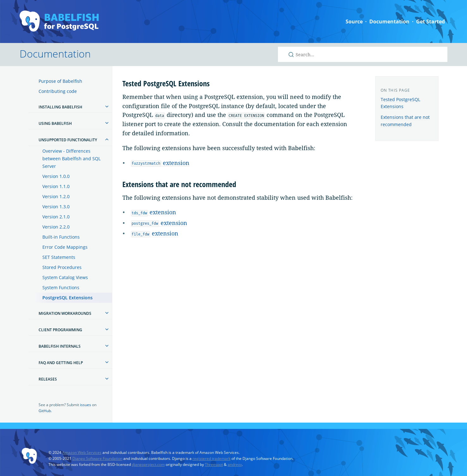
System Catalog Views (65, 277)
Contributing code (58, 91)
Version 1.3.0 (56, 207)
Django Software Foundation (97, 458)
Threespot (214, 464)
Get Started (430, 21)
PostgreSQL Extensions (68, 298)
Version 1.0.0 (56, 176)
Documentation (389, 21)
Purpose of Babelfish (60, 81)
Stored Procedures (62, 267)
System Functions (61, 287)
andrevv (235, 464)
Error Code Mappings (65, 247)
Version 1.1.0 (56, 186)
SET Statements (59, 257)
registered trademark (212, 458)
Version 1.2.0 (56, 196)
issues (86, 405)
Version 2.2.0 (56, 227)
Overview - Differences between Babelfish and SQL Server (71, 159)
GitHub (45, 411)
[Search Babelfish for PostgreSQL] (363, 54)
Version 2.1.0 (56, 217)
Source (354, 21)
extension (160, 163)
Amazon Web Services (82, 452)
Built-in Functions (61, 237)
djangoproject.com (148, 464)
